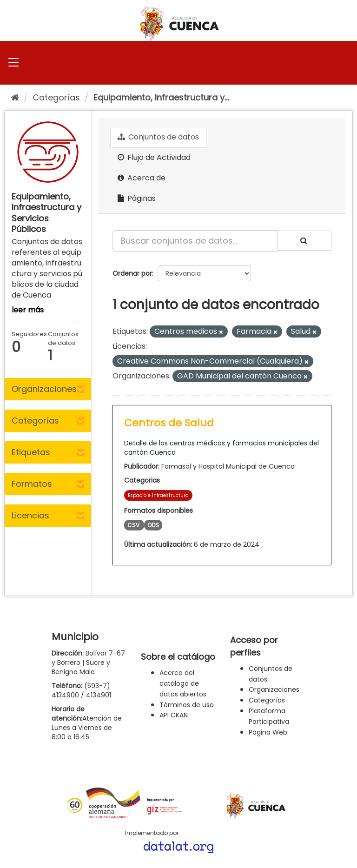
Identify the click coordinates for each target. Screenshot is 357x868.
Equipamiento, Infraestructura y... (161, 97)
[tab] (48, 389)
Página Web (268, 732)
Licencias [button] (30, 515)
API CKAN (174, 715)
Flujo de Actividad (154, 157)
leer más (28, 310)
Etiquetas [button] (31, 452)
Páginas (137, 198)
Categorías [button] (35, 421)
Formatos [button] (32, 484)
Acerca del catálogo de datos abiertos (183, 683)
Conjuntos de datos (158, 137)
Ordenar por (132, 273)
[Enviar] (304, 241)
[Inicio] (15, 97)
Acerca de (142, 178)
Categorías (56, 97)
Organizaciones (274, 689)
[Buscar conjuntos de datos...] (195, 241)
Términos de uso (187, 705)
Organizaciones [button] (44, 389)
